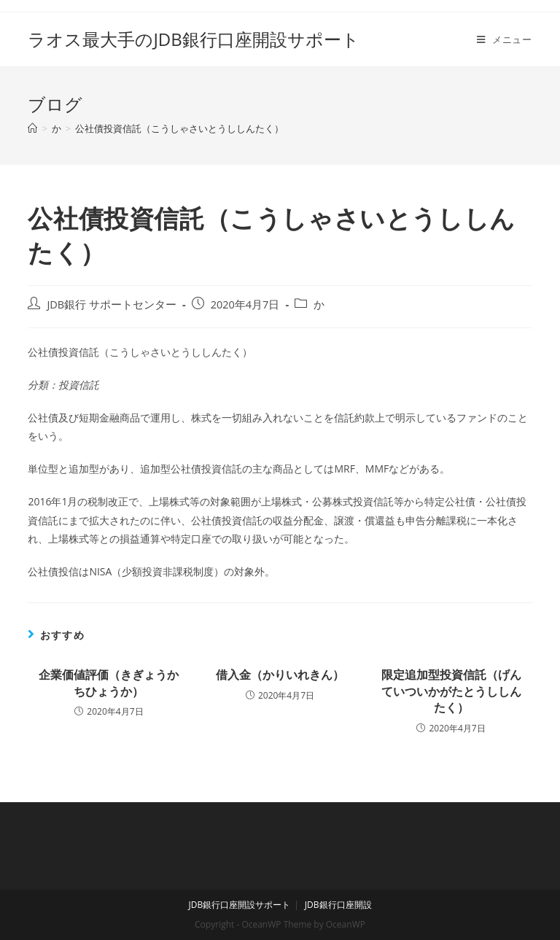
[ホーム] (32, 128)
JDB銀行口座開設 (338, 905)
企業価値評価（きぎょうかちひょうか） (109, 683)
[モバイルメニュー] (505, 39)
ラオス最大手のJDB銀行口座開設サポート (193, 39)
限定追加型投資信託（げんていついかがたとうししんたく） (451, 691)
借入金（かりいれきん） (280, 675)
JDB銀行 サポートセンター (112, 304)
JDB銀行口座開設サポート (239, 905)
